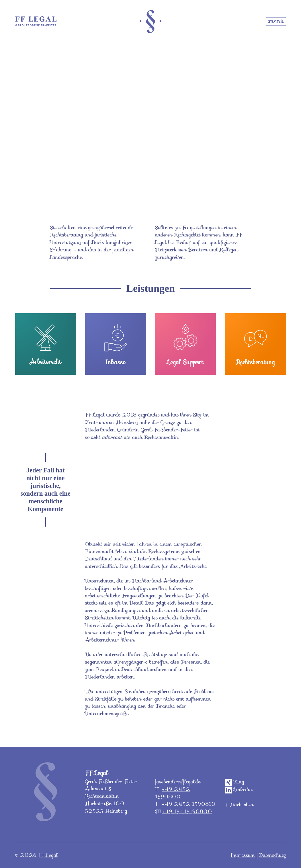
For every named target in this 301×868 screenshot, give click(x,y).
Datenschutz (272, 855)
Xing (235, 782)
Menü (276, 21)
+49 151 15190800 (187, 811)
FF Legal (48, 855)
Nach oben (242, 805)
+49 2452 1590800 (173, 793)
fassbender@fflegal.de (178, 782)
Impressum (243, 855)
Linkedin (239, 789)
